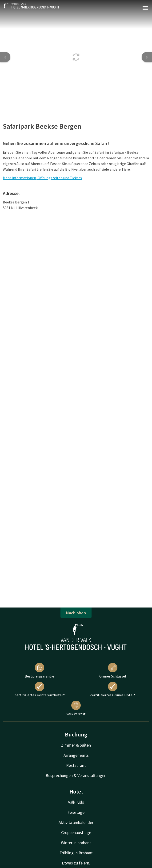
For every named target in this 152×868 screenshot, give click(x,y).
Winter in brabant (76, 843)
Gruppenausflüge (76, 833)
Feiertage (76, 812)
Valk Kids (76, 802)
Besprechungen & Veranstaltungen (76, 775)
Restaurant (76, 765)
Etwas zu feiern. (76, 863)
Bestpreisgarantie (39, 671)
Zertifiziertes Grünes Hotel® (113, 690)
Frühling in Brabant (76, 853)
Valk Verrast (76, 708)
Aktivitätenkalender (76, 822)
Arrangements (76, 755)
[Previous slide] (5, 57)
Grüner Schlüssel (113, 671)
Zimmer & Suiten (76, 745)
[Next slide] (147, 57)
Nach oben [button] (76, 613)
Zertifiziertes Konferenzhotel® (40, 690)
